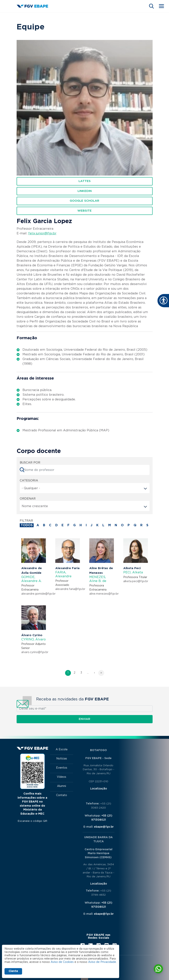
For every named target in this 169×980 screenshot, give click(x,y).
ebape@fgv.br (104, 827)
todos (27, 525)
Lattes (85, 181)
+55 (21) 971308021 (102, 818)
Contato (62, 795)
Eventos (62, 768)
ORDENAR (28, 499)
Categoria (29, 481)
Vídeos (62, 777)
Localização (99, 789)
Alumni (62, 786)
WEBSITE (84, 211)
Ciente (13, 971)
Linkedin (85, 191)
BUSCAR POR (30, 463)
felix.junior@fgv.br (42, 233)
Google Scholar (84, 201)
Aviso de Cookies (62, 962)
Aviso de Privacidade (102, 962)
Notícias (62, 759)
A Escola (62, 750)
